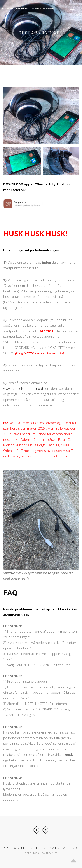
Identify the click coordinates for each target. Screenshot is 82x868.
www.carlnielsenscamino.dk (24, 388)
